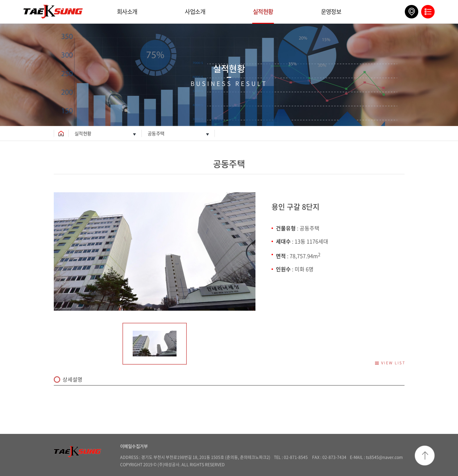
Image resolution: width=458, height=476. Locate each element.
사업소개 (195, 12)
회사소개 (127, 12)
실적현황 (263, 12)
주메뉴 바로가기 (0, 0)
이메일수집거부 (134, 446)
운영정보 (331, 12)
